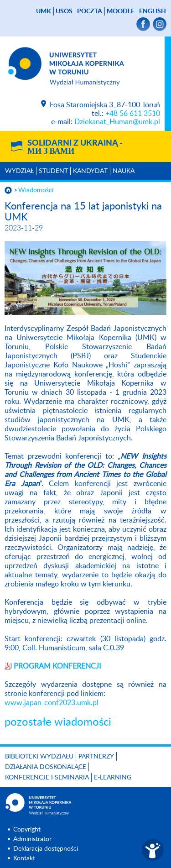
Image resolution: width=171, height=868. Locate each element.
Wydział (19, 171)
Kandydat (90, 171)
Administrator (32, 839)
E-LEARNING (113, 778)
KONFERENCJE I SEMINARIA (47, 778)
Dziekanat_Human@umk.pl (117, 122)
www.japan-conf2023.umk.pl (52, 703)
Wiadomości (36, 190)
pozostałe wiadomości (58, 722)
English (153, 11)
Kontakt (24, 858)
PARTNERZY (96, 757)
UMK (44, 11)
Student (53, 171)
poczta (90, 11)
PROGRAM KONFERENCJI (57, 666)
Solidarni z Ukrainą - (75, 147)
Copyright (27, 830)
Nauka (124, 171)
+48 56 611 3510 (133, 114)
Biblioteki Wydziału (39, 757)
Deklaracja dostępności (46, 849)
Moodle (121, 11)
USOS (64, 11)
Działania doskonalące (46, 767)
